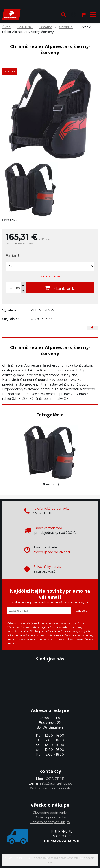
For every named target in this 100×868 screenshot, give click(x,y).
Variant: (13, 255)
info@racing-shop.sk (56, 783)
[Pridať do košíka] (60, 288)
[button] (63, 15)
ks (18, 288)
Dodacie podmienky (50, 817)
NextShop (40, 858)
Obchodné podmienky (50, 813)
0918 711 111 (55, 779)
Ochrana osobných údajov (50, 822)
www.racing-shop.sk (54, 788)
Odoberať (82, 611)
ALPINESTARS (43, 310)
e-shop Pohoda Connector (64, 858)
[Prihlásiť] (74, 15)
